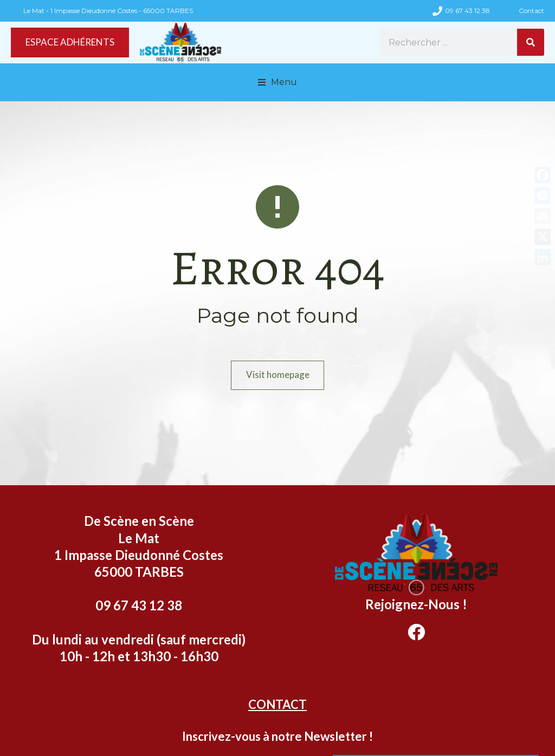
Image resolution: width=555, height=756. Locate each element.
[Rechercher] (531, 42)
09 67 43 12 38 (467, 11)
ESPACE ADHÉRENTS (75, 42)
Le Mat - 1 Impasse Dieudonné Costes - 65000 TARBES (108, 11)
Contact (531, 11)
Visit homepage (278, 375)
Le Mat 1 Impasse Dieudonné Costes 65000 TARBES (139, 555)
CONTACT (277, 704)
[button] (277, 82)
